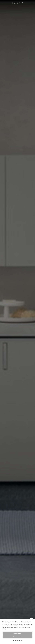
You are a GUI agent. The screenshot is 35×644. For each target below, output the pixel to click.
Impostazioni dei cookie (17, 640)
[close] (32, 619)
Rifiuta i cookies (17, 633)
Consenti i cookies (17, 637)
